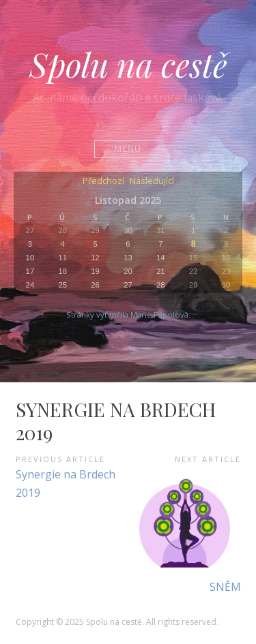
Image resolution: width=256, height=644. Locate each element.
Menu (128, 149)
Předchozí (103, 182)
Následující (152, 182)
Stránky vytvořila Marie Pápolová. (128, 315)
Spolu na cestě (128, 64)
